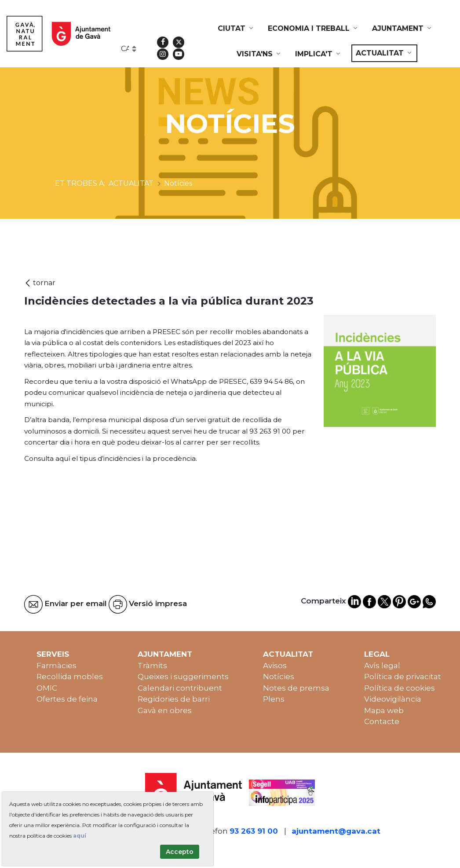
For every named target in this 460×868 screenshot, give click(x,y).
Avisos (275, 666)
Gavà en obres (165, 710)
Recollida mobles (70, 677)
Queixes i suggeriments (183, 677)
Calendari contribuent (180, 688)
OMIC (47, 688)
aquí (80, 836)
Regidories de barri (174, 699)
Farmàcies (57, 666)
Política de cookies (400, 688)
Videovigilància (393, 699)
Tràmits (152, 666)
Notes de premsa (296, 688)
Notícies (279, 677)
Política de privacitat (403, 677)
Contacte (382, 721)
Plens (274, 699)
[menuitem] (236, 29)
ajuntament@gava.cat (336, 831)
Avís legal (382, 666)
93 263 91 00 (254, 831)
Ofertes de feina (67, 699)
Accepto (180, 852)
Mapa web (384, 710)
